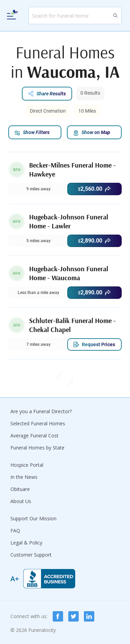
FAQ (15, 531)
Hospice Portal (27, 465)
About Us (21, 501)
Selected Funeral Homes (38, 423)
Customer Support (31, 555)
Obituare (20, 489)
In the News (24, 477)
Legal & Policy (26, 543)
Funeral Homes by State (37, 448)
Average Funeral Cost (34, 435)
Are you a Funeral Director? (41, 411)
